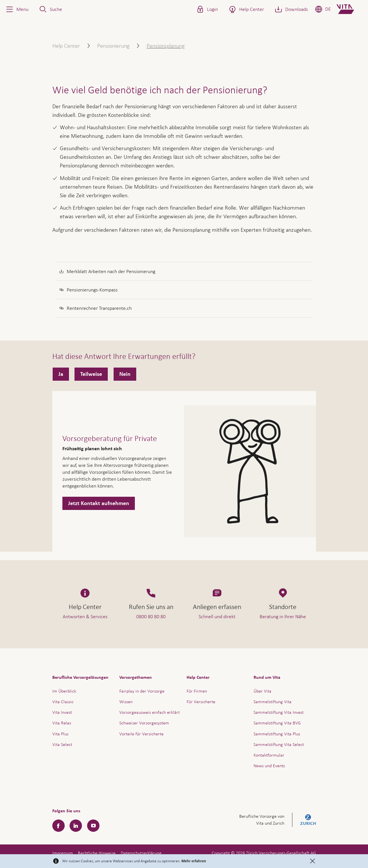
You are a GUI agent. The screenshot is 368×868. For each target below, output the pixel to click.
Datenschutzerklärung (141, 853)
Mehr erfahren (194, 861)
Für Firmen (197, 691)
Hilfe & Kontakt (323, 848)
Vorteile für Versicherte (141, 734)
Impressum (63, 853)
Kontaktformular (269, 755)
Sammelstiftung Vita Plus (277, 734)
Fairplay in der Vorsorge (142, 691)
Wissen (126, 702)
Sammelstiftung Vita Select (279, 744)
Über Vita (262, 691)
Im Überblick (64, 691)
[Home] (350, 9)
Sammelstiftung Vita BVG (277, 723)
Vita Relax (62, 723)
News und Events (269, 766)
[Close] (313, 861)
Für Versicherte (201, 702)
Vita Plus (60, 734)
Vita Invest (62, 712)
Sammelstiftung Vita (273, 702)
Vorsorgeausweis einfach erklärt (149, 712)
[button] (17, 9)
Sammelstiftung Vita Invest (279, 712)
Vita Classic (63, 702)
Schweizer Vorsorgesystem (144, 723)
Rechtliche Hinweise (97, 853)
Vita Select (62, 744)
